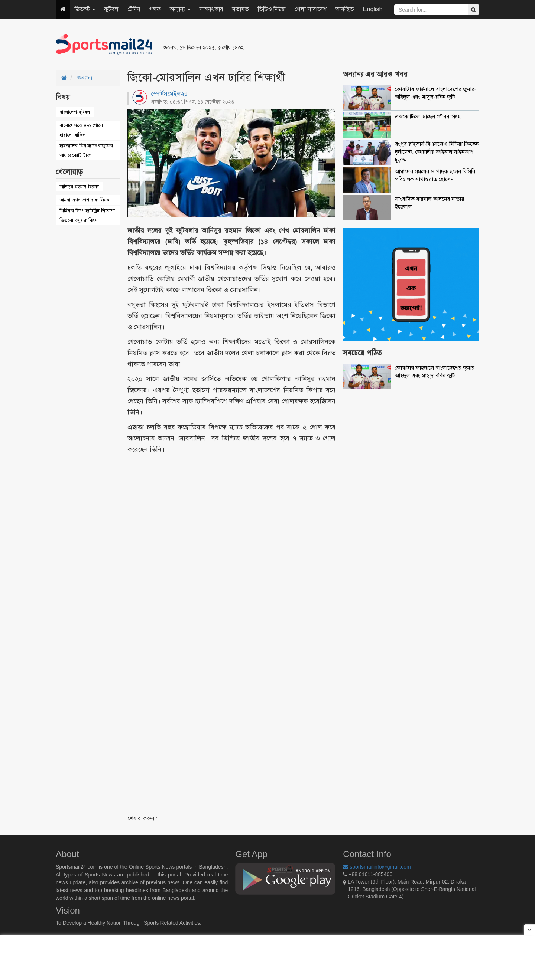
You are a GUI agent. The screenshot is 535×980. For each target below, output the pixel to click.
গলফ (155, 9)
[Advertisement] (358, 45)
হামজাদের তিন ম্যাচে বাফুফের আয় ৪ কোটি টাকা (86, 150)
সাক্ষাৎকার (211, 9)
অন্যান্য (180, 9)
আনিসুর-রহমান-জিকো (79, 186)
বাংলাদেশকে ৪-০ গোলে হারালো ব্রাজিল (81, 130)
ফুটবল (111, 9)
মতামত (240, 9)
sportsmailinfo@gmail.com (377, 867)
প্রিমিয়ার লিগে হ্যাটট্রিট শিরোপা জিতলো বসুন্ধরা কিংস (87, 215)
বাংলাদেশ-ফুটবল (75, 112)
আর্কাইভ (345, 9)
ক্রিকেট (85, 9)
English (373, 9)
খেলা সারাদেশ (310, 9)
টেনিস (134, 9)
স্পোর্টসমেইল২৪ (169, 94)
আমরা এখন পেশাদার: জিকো (85, 200)
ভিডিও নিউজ (272, 9)
